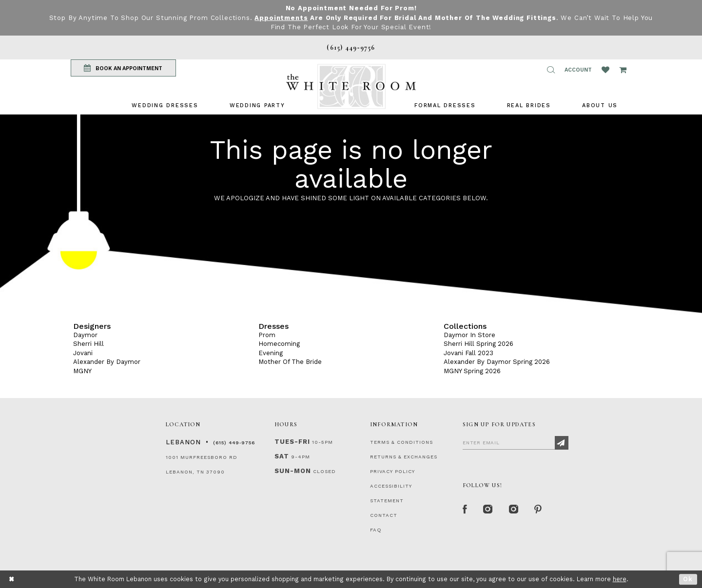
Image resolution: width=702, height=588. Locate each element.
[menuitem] (165, 105)
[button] (551, 70)
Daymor (85, 335)
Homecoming (279, 344)
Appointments (281, 18)
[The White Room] (351, 86)
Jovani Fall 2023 (468, 353)
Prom (267, 335)
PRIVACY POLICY (392, 471)
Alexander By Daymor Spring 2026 (497, 362)
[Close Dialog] (12, 579)
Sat (282, 456)
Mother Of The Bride (290, 362)
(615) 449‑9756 (234, 443)
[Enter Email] (516, 442)
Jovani (83, 353)
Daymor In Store (469, 335)
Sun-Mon (293, 471)
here (620, 579)
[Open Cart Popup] (623, 70)
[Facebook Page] (465, 510)
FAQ (376, 530)
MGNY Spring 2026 (472, 371)
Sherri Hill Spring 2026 (478, 344)
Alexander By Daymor (107, 362)
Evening (271, 353)
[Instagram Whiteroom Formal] (488, 510)
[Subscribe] (562, 443)
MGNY (82, 371)
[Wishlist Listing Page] (605, 70)
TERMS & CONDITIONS (401, 442)
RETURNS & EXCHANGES (404, 457)
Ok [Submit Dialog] (688, 579)
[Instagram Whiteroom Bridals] (514, 510)
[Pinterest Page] (538, 510)
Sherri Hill (88, 344)
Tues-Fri (292, 442)
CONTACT (384, 515)
